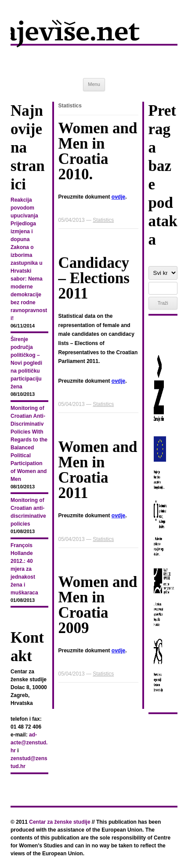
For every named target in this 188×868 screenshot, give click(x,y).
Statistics (103, 220)
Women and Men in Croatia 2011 (98, 470)
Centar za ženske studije (60, 822)
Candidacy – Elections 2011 (94, 278)
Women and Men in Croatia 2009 (98, 605)
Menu (94, 84)
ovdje (118, 197)
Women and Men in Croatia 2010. (98, 151)
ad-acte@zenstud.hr (29, 743)
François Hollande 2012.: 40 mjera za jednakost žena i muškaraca (24, 569)
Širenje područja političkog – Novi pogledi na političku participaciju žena (26, 363)
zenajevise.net (94, 39)
